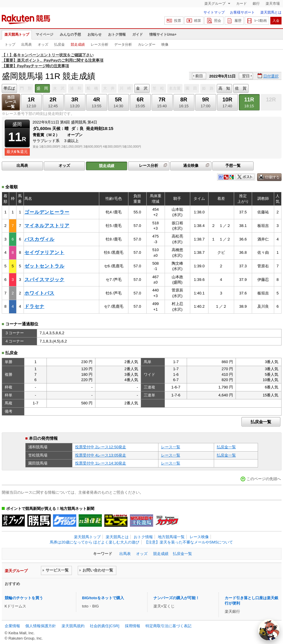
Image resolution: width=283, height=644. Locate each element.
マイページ (44, 34)
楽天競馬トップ (17, 34)
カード (241, 4)
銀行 (256, 4)
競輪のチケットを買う (24, 598)
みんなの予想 (70, 34)
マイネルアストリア (47, 226)
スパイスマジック (44, 280)
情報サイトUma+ (163, 34)
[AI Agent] (269, 630)
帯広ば (9, 88)
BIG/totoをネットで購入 (103, 598)
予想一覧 (233, 165)
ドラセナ (34, 306)
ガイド (138, 34)
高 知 (224, 88)
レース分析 (100, 45)
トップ (10, 45)
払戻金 (59, 45)
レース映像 (199, 537)
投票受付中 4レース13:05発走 (101, 455)
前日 (199, 76)
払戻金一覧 (261, 422)
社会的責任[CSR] (105, 626)
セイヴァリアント (44, 252)
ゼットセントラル (44, 266)
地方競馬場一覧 (171, 537)
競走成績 (78, 45)
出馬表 (27, 45)
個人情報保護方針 (41, 626)
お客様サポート (242, 12)
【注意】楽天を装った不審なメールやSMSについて (189, 542)
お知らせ (95, 34)
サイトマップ (214, 12)
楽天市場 (273, 4)
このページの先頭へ (264, 479)
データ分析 (123, 45)
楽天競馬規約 (73, 626)
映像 (165, 45)
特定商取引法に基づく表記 (168, 626)
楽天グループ (215, 4)
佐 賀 (241, 88)
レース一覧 (171, 447)
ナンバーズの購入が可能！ (176, 598)
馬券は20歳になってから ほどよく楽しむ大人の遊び (95, 542)
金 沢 (142, 88)
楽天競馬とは (271, 12)
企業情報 (12, 626)
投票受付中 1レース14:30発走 (101, 463)
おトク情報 (117, 34)
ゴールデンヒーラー (47, 212)
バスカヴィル (39, 239)
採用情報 (133, 626)
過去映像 (191, 165)
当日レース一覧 (11, 102)
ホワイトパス (39, 293)
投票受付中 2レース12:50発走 (101, 447)
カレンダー (147, 45)
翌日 (246, 76)
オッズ (43, 45)
